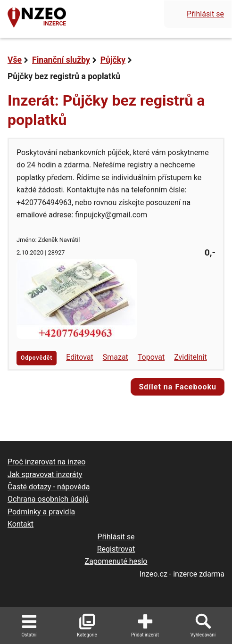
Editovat (80, 357)
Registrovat (116, 549)
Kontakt (21, 524)
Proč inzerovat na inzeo (46, 462)
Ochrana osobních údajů (48, 499)
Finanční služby (61, 60)
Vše (15, 60)
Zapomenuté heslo (116, 561)
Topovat (151, 357)
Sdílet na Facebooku (178, 387)
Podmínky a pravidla (41, 512)
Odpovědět (37, 358)
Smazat (116, 357)
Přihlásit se (205, 14)
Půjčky (113, 60)
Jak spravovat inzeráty (45, 475)
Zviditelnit (191, 357)
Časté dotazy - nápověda (49, 487)
